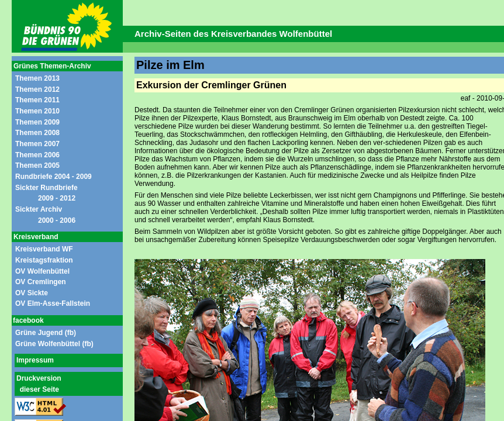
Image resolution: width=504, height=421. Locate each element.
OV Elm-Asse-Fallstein (53, 303)
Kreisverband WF (44, 249)
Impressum (35, 360)
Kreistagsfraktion (44, 260)
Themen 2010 (37, 111)
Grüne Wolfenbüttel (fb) (54, 344)
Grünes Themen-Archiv (52, 66)
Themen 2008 (37, 133)
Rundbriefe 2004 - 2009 (53, 177)
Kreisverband (36, 237)
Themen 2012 (37, 89)
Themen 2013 (37, 78)
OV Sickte (32, 293)
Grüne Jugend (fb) (46, 333)
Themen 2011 (37, 100)
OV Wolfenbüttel (42, 271)
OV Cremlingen (41, 282)
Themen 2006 (37, 155)
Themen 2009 (37, 122)
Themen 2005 (37, 165)
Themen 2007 (37, 144)
